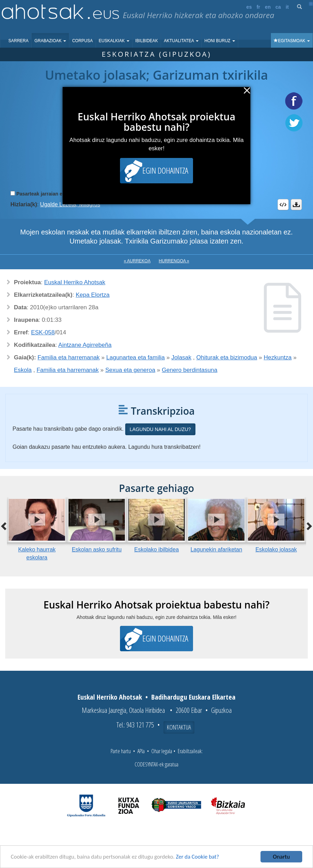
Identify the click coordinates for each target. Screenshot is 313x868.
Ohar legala (162, 751)
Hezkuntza (278, 357)
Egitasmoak (292, 41)
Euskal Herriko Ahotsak (75, 282)
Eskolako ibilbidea (156, 550)
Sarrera (18, 41)
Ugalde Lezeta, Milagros (70, 204)
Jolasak (182, 357)
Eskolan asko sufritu (97, 550)
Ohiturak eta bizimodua (227, 357)
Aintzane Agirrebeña (85, 345)
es (249, 7)
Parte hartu (121, 751)
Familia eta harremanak (69, 357)
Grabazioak (50, 41)
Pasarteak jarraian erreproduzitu (54, 194)
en (268, 7)
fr (258, 7)
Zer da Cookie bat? (204, 857)
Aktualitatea (181, 41)
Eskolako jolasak (276, 550)
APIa (141, 751)
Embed (283, 205)
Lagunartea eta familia (136, 357)
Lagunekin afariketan (216, 550)
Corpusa (82, 41)
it (287, 7)
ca (278, 7)
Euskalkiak (114, 41)
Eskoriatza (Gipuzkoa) (156, 54)
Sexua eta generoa (130, 370)
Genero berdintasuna (190, 370)
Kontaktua (179, 727)
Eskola (23, 370)
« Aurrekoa (137, 261)
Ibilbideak (147, 41)
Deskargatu (296, 205)
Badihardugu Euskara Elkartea (193, 697)
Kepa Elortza (93, 295)
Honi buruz (220, 41)
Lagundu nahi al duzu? (160, 429)
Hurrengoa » (174, 261)
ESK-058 (43, 332)
